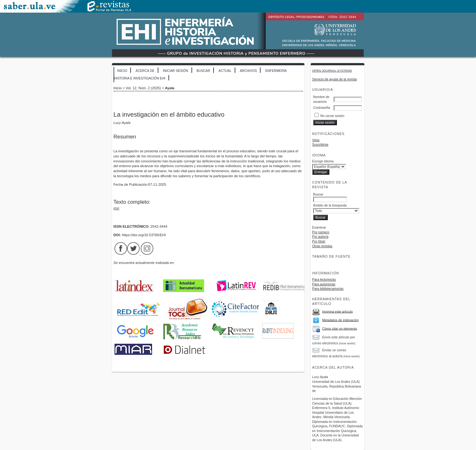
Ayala (170, 88)
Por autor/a (320, 237)
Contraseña (322, 108)
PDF (117, 208)
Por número (321, 232)
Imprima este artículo (337, 311)
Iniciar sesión (175, 71)
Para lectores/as (324, 280)
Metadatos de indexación (340, 320)
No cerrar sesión (332, 116)
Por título (319, 241)
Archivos (248, 71)
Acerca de (145, 71)
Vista (316, 140)
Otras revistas (322, 246)
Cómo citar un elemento (339, 328)
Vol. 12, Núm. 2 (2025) (143, 88)
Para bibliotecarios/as (328, 289)
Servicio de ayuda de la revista (335, 79)
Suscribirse (320, 145)
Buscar (203, 71)
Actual (225, 71)
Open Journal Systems (332, 70)
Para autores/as (324, 284)
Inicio (122, 71)
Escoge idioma (323, 161)
